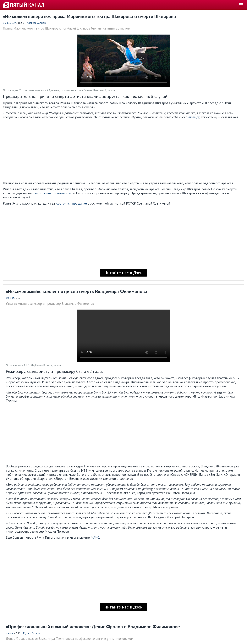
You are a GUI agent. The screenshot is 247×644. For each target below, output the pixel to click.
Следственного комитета (52, 193)
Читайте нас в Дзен (123, 273)
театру (194, 117)
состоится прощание (72, 203)
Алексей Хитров (36, 23)
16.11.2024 (10, 23)
